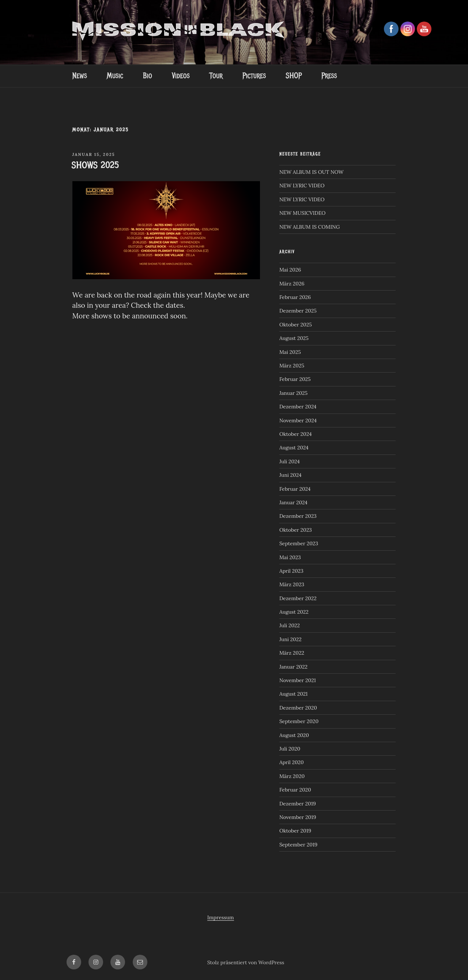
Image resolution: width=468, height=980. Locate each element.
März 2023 (292, 584)
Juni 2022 (290, 639)
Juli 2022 (290, 625)
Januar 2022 (293, 667)
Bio (148, 76)
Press (329, 76)
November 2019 (298, 817)
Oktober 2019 (295, 831)
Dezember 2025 (298, 311)
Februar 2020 (295, 790)
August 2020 (294, 735)
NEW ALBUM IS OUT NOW (311, 172)
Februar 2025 (295, 379)
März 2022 (292, 653)
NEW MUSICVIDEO (303, 213)
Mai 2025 (290, 352)
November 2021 (298, 680)
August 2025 (294, 338)
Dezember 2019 (298, 804)
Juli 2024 (290, 461)
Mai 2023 (290, 557)
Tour (216, 76)
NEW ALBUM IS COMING (310, 227)
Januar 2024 (293, 502)
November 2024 (298, 420)
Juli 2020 (290, 749)
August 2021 (294, 694)
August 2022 (294, 612)
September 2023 (299, 543)
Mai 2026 (290, 270)
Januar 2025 (293, 393)
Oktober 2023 (296, 530)
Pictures (254, 76)
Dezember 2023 (298, 516)
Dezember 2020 (298, 708)
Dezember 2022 (298, 598)
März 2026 (292, 284)
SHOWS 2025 (95, 165)
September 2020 (299, 721)
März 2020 (292, 776)
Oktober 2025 (296, 325)
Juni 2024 (290, 475)
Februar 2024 (295, 489)
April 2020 (292, 762)
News (79, 76)
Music (115, 76)
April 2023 (291, 571)
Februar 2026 (295, 297)
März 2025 (292, 366)
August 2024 (294, 448)
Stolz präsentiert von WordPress (246, 962)
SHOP (294, 76)
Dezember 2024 (298, 407)
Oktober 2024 (296, 434)
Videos (181, 76)
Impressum (221, 917)
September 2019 (298, 845)
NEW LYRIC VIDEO (302, 186)
